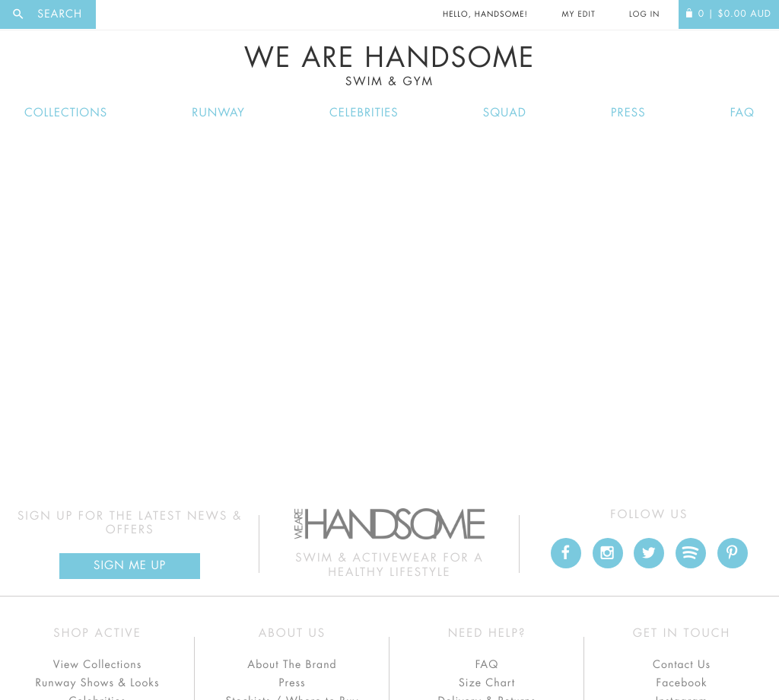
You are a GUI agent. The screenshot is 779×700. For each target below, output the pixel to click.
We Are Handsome (389, 66)
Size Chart (487, 683)
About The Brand (292, 665)
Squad (505, 113)
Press (628, 113)
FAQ (742, 113)
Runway (218, 113)
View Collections (98, 665)
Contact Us (682, 665)
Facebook (681, 683)
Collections (66, 113)
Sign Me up (130, 566)
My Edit (578, 14)
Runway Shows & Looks (98, 683)
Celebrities (364, 113)
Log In (644, 14)
